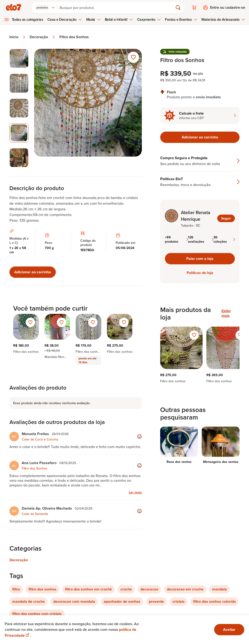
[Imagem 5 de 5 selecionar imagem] (19, 158)
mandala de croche (29, 601)
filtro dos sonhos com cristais (37, 614)
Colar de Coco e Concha (40, 439)
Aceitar (229, 629)
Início (18, 37)
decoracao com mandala (74, 601)
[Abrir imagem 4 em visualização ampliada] (88, 108)
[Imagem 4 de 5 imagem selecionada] (19, 133)
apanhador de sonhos (122, 601)
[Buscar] (117, 8)
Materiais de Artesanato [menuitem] (223, 19)
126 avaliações (201, 239)
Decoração (43, 37)
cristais (179, 601)
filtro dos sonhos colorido (214, 601)
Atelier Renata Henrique (196, 216)
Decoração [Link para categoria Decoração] (19, 560)
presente (156, 601)
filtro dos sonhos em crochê (88, 589)
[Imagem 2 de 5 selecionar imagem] (19, 83)
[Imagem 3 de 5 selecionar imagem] (19, 108)
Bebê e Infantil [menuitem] (119, 19)
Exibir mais (226, 313)
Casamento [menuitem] (149, 19)
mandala (219, 589)
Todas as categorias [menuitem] (28, 19)
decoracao (149, 589)
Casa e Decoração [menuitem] (65, 19)
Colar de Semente (35, 514)
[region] (200, 355)
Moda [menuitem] (94, 19)
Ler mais (135, 492)
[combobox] (45, 8)
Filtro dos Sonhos (74, 37)
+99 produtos (176, 239)
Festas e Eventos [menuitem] (181, 19)
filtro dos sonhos (43, 589)
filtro (16, 589)
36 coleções (224, 239)
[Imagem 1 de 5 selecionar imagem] (19, 58)
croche (126, 589)
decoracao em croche (185, 589)
